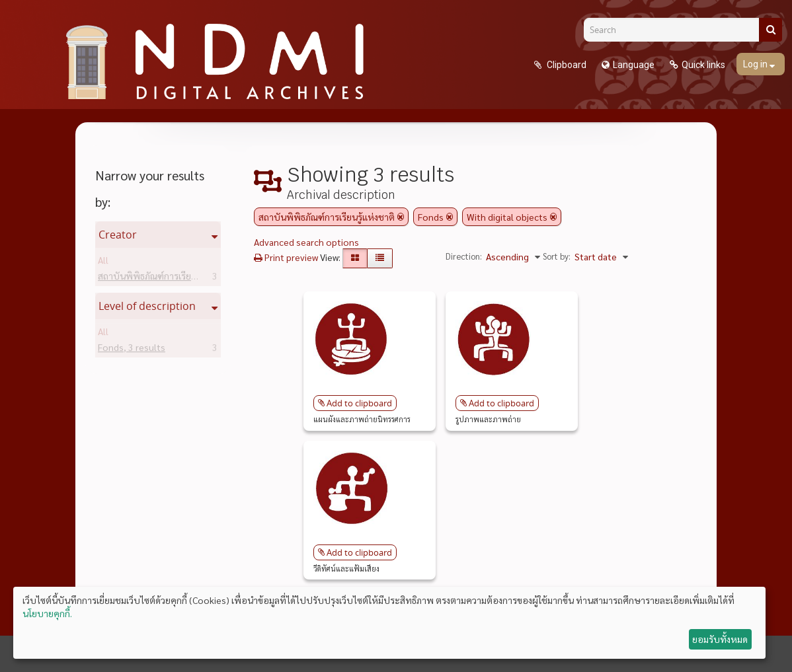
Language (634, 65)
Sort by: (557, 256)
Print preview (286, 257)
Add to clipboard (359, 403)
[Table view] (380, 258)
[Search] (676, 30)
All (103, 262)
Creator (118, 235)
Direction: (464, 256)
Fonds (132, 350)
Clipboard (566, 65)
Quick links (703, 65)
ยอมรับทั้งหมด (720, 639)
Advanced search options (306, 242)
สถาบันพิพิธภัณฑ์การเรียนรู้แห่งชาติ (187, 278)
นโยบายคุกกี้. (47, 613)
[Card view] (355, 258)
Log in (756, 64)
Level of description (147, 306)
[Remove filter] (401, 217)
